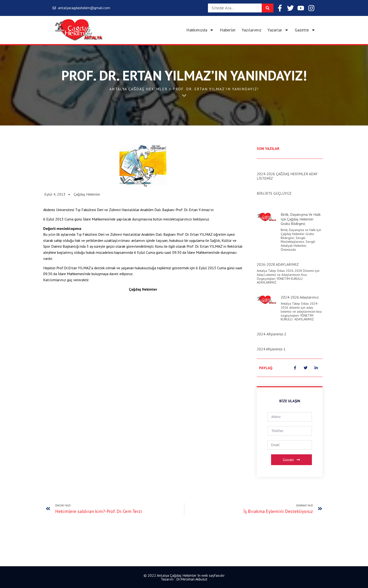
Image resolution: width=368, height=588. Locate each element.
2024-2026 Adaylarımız (300, 297)
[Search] (268, 8)
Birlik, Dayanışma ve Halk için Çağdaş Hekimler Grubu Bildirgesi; (301, 219)
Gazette (305, 30)
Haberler (228, 30)
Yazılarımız (252, 30)
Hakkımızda (200, 30)
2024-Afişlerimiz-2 (272, 334)
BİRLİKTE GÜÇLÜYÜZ (274, 193)
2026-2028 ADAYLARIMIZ (278, 264)
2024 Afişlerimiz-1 (271, 349)
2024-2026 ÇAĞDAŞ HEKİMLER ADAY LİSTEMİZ (287, 176)
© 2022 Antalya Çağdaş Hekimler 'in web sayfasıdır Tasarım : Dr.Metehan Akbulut (184, 577)
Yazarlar (278, 30)
